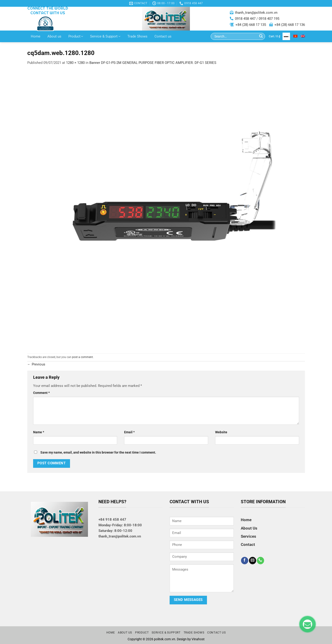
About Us (249, 528)
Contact (248, 544)
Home (36, 36)
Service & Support (105, 36)
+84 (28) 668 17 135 (251, 25)
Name (39, 432)
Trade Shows (137, 36)
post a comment (82, 357)
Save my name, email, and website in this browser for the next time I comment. (98, 452)
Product (76, 36)
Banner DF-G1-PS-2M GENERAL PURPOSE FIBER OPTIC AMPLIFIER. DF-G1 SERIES (153, 63)
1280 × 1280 (75, 63)
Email (129, 432)
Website (221, 432)
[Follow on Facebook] (245, 561)
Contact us (163, 36)
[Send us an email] (253, 561)
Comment (41, 393)
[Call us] (260, 561)
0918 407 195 (269, 19)
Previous (36, 364)
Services (248, 536)
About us (54, 36)
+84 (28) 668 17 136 (290, 25)
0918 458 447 (245, 19)
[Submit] (261, 36)
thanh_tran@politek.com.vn (256, 13)
